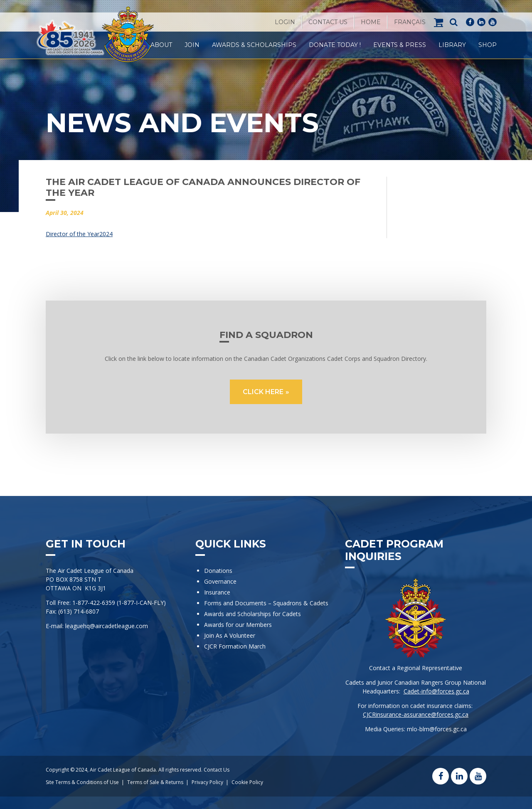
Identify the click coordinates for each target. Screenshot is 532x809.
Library (452, 45)
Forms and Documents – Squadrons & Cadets (267, 603)
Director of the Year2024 (79, 234)
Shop (488, 45)
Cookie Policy (247, 782)
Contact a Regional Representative (416, 668)
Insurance (217, 592)
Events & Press (400, 45)
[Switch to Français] (410, 22)
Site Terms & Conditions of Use (82, 782)
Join (192, 45)
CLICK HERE (263, 392)
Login (285, 22)
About (161, 45)
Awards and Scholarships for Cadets (252, 614)
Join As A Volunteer (230, 635)
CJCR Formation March (235, 646)
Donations (218, 571)
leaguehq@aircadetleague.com (107, 626)
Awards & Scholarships (254, 45)
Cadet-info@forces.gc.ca (436, 691)
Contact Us (328, 22)
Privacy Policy (207, 782)
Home (371, 22)
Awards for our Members (238, 625)
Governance (220, 581)
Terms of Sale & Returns (155, 782)
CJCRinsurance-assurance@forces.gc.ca (416, 714)
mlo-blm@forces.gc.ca (437, 729)
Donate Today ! (335, 45)
